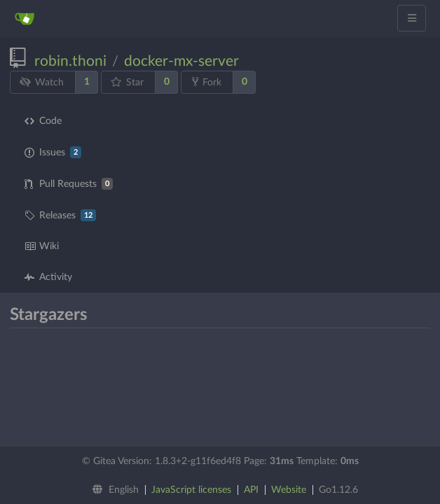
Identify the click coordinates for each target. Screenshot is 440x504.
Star (128, 82)
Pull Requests (69, 184)
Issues (53, 152)
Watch (42, 82)
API (251, 490)
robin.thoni (70, 61)
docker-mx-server (181, 61)
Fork (207, 82)
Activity (48, 277)
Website (289, 490)
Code (43, 121)
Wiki (42, 246)
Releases (60, 215)
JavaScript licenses (191, 490)
